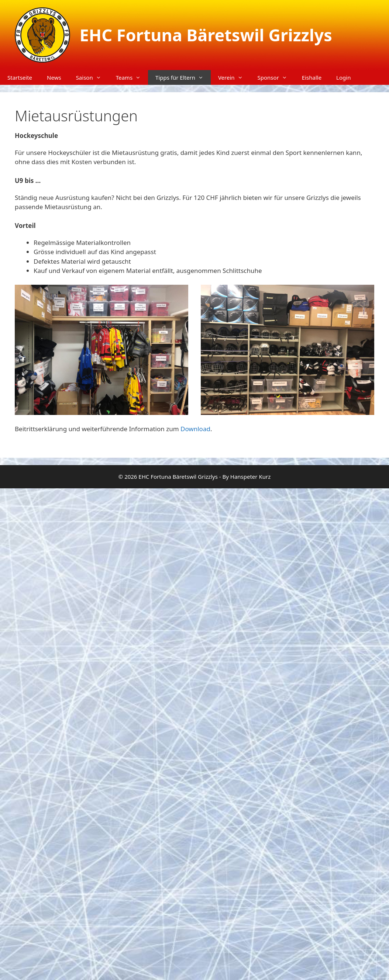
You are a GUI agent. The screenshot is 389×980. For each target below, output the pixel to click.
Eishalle (312, 77)
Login (343, 77)
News (54, 77)
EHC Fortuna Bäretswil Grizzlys (206, 35)
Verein (234, 77)
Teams (132, 77)
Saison (92, 77)
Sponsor (276, 77)
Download (195, 429)
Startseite (20, 77)
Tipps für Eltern (183, 77)
